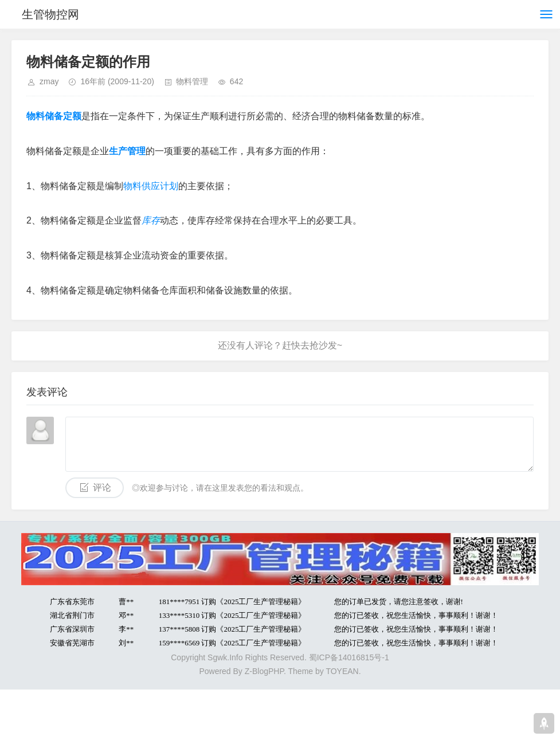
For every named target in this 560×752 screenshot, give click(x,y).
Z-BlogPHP (264, 671)
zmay (49, 81)
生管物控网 (50, 14)
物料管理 (192, 81)
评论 (102, 487)
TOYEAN (342, 671)
